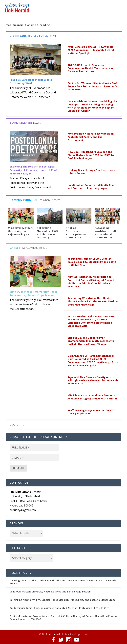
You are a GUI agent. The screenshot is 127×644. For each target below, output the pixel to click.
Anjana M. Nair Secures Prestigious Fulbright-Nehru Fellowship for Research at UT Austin (93, 380)
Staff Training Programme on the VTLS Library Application (92, 412)
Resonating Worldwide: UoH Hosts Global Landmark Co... (105, 233)
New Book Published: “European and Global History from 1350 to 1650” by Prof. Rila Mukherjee (91, 155)
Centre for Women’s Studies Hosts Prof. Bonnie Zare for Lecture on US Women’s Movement (93, 86)
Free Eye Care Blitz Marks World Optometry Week (31, 81)
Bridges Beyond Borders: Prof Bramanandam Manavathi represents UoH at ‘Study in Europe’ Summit (91, 341)
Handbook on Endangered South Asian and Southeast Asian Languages (91, 186)
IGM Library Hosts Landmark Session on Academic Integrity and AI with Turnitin (92, 397)
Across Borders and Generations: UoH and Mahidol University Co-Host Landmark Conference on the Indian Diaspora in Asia (91, 321)
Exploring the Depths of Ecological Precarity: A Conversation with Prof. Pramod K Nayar (34, 170)
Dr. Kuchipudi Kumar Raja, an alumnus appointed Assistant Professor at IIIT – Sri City (59, 608)
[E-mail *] (34, 458)
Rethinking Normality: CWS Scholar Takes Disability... (47, 233)
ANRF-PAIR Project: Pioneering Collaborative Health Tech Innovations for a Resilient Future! (92, 68)
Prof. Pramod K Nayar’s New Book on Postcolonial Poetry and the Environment (91, 137)
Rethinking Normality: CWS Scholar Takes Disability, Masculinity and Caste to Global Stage (92, 262)
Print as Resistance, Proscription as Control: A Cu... (76, 233)
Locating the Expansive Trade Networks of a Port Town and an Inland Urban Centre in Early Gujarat (63, 582)
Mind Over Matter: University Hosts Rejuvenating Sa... (20, 231)
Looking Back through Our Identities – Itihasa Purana (91, 172)
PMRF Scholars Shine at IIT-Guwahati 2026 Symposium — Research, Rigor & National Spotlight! (91, 50)
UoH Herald (54, 634)
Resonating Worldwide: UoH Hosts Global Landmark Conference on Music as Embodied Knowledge (93, 301)
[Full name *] (34, 448)
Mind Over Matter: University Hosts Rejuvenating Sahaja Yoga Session (33, 293)
